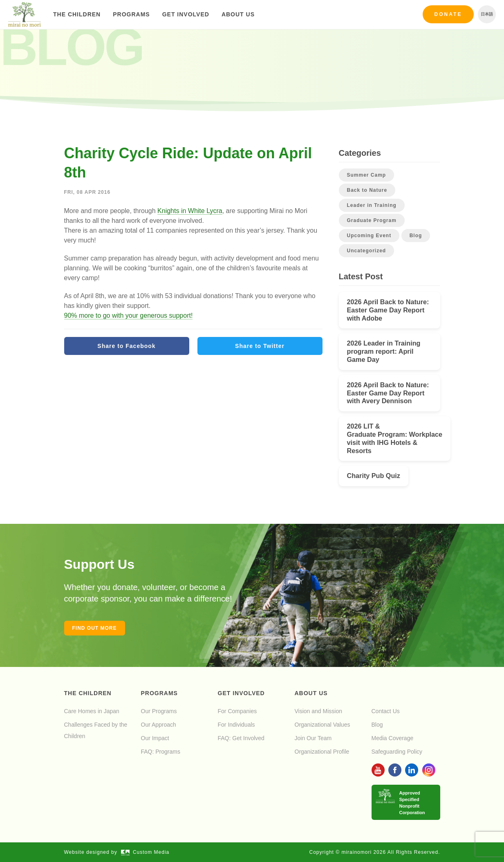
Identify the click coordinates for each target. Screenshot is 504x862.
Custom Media (145, 852)
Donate (448, 14)
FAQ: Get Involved (241, 738)
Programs (131, 14)
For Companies (237, 711)
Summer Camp (367, 175)
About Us (238, 14)
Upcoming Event (369, 236)
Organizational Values (323, 725)
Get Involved (186, 14)
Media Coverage (393, 738)
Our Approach (159, 725)
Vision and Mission (318, 711)
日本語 (487, 14)
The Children (77, 14)
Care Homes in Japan (92, 711)
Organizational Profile (322, 752)
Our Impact (155, 738)
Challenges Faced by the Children (96, 730)
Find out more (95, 628)
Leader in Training (372, 205)
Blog (416, 236)
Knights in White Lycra (190, 211)
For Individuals (236, 725)
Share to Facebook (126, 346)
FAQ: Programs (161, 752)
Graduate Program (372, 220)
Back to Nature (367, 190)
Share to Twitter (260, 346)
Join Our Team (313, 738)
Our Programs (159, 711)
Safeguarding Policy (397, 752)
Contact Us (386, 711)
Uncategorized (367, 251)
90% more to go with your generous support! (129, 315)
